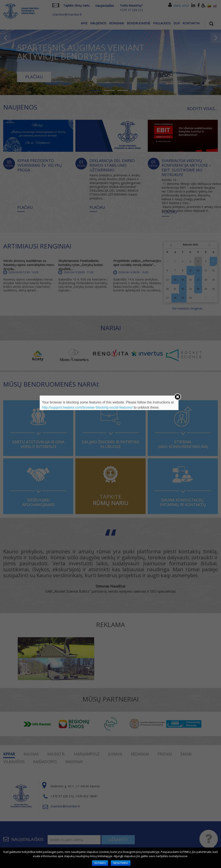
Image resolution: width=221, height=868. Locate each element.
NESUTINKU (121, 863)
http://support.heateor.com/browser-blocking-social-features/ (87, 407)
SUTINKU (100, 863)
